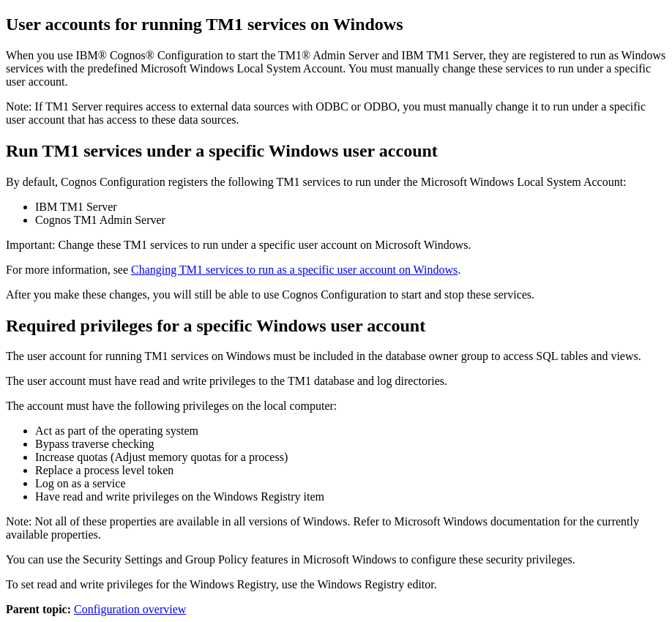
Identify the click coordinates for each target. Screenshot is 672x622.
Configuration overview (130, 609)
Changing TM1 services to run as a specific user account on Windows (294, 270)
